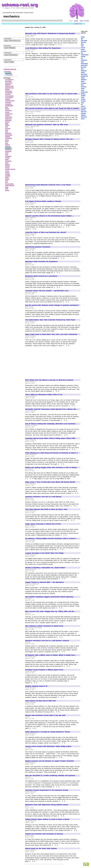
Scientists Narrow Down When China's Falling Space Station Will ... (51, 438)
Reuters (83, 89)
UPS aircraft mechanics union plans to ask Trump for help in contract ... (52, 109)
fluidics (7, 125)
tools (7, 181)
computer (8, 102)
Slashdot (83, 94)
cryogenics (8, 104)
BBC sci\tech (84, 41)
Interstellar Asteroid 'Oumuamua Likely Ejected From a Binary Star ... (52, 409)
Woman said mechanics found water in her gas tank (45, 715)
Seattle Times (84, 92)
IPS (82, 58)
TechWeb (83, 96)
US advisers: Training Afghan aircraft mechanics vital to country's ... (51, 538)
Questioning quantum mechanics (38, 247)
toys (6, 182)
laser (7, 143)
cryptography (9, 106)
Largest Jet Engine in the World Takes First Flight (44, 553)
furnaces (8, 128)
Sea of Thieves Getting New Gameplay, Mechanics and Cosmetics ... (51, 424)
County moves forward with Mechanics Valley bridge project (48, 746)
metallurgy (8, 150)
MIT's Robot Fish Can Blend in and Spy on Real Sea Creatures (49, 380)
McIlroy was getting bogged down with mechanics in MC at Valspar (51, 467)
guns (7, 132)
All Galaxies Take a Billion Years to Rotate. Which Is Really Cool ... (51, 655)
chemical (8, 94)
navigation (8, 156)
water (7, 187)
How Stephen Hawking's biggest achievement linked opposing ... (50, 597)
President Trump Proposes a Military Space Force (44, 670)
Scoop (82, 90)
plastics (8, 164)
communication (10, 101)
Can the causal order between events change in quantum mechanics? (52, 305)
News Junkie (84, 74)
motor (7, 153)
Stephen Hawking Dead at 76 (36, 686)
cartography (9, 93)
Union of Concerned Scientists (83, 108)
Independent (84, 60)
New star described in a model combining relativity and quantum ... (51, 776)
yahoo (82, 21)
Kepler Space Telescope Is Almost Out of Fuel (43, 524)
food (7, 127)
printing (8, 166)
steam (7, 177)
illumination (9, 135)
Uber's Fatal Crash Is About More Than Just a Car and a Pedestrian (51, 334)
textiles (7, 179)
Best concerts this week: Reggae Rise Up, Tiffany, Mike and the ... (51, 611)
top (85, 864)
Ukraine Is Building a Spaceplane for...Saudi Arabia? (45, 568)
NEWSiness (84, 71)
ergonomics (9, 117)
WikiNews (83, 115)
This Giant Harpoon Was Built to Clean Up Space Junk (46, 509)
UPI (82, 105)
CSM (82, 46)
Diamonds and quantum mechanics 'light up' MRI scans (47, 125)
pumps (7, 168)
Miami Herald (84, 65)
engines (8, 115)
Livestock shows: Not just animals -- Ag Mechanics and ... (48, 291)
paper (7, 163)
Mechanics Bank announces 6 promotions (41, 276)
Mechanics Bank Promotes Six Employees (41, 261)
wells (7, 189)
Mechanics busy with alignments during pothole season (47, 805)
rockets (7, 173)
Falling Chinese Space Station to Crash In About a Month (47, 819)
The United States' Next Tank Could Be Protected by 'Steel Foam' (50, 320)
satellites (8, 176)
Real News (84, 87)
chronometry (9, 98)
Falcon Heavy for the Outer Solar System (41, 848)
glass (7, 130)
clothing (8, 99)
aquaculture (9, 83)
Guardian (83, 57)
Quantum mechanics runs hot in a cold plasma (43, 497)
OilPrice (83, 78)
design (7, 109)
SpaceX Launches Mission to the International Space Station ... (49, 216)
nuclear (7, 158)
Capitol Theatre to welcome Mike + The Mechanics (45, 582)
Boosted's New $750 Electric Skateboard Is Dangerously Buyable (50, 33)
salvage (7, 174)
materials (8, 146)
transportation (9, 184)
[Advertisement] (43, 76)
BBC (82, 39)
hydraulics (8, 133)
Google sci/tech (85, 55)
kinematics (9, 75)
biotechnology (9, 88)
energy (7, 112)
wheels (7, 190)
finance (7, 122)
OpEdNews (84, 80)
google (76, 21)
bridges (7, 89)
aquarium (8, 84)
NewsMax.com (84, 76)
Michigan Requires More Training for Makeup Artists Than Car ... (50, 139)
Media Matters (84, 64)
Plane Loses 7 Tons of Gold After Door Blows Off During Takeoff (50, 482)
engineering (9, 114)
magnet (7, 145)
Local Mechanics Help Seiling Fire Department (43, 48)
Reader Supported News (83, 83)
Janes (82, 62)
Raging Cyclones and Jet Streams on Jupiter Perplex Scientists (50, 761)
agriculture (8, 81)
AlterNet (83, 37)
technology (7, 72)
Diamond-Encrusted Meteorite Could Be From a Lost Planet (48, 185)
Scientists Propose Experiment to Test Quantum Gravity (47, 790)
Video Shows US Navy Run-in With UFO (41, 701)
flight (7, 124)
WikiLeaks (83, 113)
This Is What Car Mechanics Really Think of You (44, 395)
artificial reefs (9, 86)
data (6, 107)
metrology (8, 151)
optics (7, 159)
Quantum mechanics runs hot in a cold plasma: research (47, 641)
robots (7, 171)
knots (7, 142)
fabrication (8, 120)
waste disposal (10, 186)
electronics (8, 111)
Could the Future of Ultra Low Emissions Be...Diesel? (46, 232)
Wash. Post (84, 112)
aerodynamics (9, 80)
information (9, 138)
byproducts (9, 91)
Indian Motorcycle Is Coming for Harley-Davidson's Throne (48, 732)
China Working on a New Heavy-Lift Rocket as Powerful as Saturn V (51, 453)
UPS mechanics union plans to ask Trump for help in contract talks (51, 94)
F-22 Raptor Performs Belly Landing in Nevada (43, 201)
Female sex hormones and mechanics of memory (44, 834)
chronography (9, 96)
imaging (8, 137)
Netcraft (83, 73)
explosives (8, 119)
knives (7, 140)
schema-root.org (10, 69)
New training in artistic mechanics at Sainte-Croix (44, 626)
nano (7, 155)
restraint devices (10, 169)
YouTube (86, 21)
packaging (8, 161)
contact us (78, 24)
